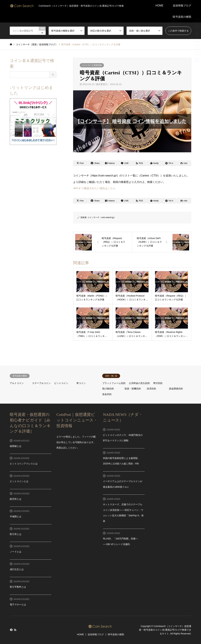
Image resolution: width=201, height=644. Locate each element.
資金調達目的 (176, 389)
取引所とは (16, 534)
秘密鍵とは (16, 446)
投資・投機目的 (133, 389)
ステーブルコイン (41, 383)
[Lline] (125, 163)
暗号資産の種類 (182, 17)
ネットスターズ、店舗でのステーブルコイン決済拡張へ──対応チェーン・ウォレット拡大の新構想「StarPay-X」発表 (123, 513)
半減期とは (16, 516)
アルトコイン (17, 383)
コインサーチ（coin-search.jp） (102, 217)
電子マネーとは (18, 605)
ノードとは (16, 552)
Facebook (11, 630)
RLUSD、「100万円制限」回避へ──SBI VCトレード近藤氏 (120, 541)
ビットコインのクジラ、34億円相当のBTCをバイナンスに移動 (123, 438)
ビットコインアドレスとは (24, 464)
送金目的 (107, 394)
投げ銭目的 (108, 389)
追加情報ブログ (182, 6)
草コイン (81, 383)
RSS (15, 630)
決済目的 (151, 389)
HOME (159, 6)
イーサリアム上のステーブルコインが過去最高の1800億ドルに (123, 484)
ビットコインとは (19, 481)
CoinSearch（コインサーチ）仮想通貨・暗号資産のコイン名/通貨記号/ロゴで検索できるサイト (165, 630)
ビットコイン (61, 383)
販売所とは (16, 499)
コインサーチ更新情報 (92, 65)
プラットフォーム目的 (114, 383)
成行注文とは (17, 569)
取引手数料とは (18, 587)
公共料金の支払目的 (139, 383)
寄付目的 (158, 383)
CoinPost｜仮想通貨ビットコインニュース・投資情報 (77, 420)
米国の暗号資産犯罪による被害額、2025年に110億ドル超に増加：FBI (121, 461)
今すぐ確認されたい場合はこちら (96, 188)
